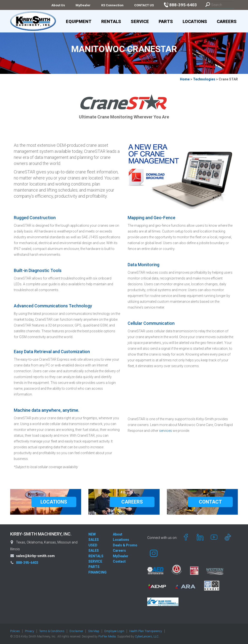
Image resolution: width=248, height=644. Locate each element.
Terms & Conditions (52, 631)
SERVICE (95, 561)
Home (185, 79)
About (118, 534)
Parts (166, 21)
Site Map (94, 631)
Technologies (204, 79)
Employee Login (114, 631)
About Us (58, 5)
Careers (227, 21)
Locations (195, 21)
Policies (15, 631)
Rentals (111, 21)
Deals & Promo (125, 545)
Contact (119, 561)
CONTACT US (144, 5)
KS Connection (112, 5)
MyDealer (83, 5)
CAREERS (132, 502)
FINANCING (97, 572)
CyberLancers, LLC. (147, 636)
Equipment (79, 21)
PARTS (94, 567)
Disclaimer (76, 631)
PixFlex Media (107, 636)
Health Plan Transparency (146, 631)
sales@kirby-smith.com (35, 556)
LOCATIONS (54, 502)
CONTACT (210, 502)
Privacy (30, 631)
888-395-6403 (27, 563)
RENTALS (96, 556)
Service (140, 21)
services (166, 431)
